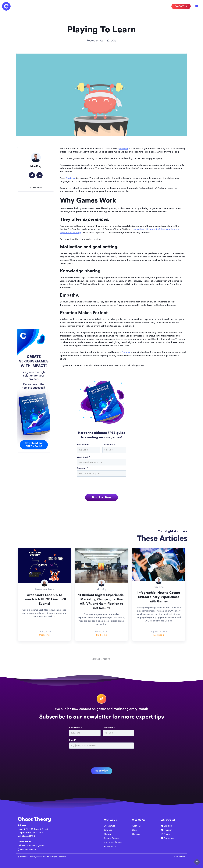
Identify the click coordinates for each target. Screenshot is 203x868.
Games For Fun (111, 846)
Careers (136, 834)
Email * (73, 753)
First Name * (83, 445)
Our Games (109, 826)
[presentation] (98, 485)
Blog (134, 830)
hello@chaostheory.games (31, 845)
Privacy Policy (180, 856)
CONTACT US (181, 6)
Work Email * (83, 457)
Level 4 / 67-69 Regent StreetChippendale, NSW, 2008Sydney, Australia (33, 833)
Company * (82, 468)
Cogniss (126, 352)
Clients (107, 834)
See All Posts (36, 188)
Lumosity (124, 149)
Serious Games (111, 838)
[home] (6, 6)
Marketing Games (113, 842)
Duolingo (70, 178)
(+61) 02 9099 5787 (28, 850)
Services (108, 830)
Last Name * (109, 445)
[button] (197, 6)
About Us (137, 826)
